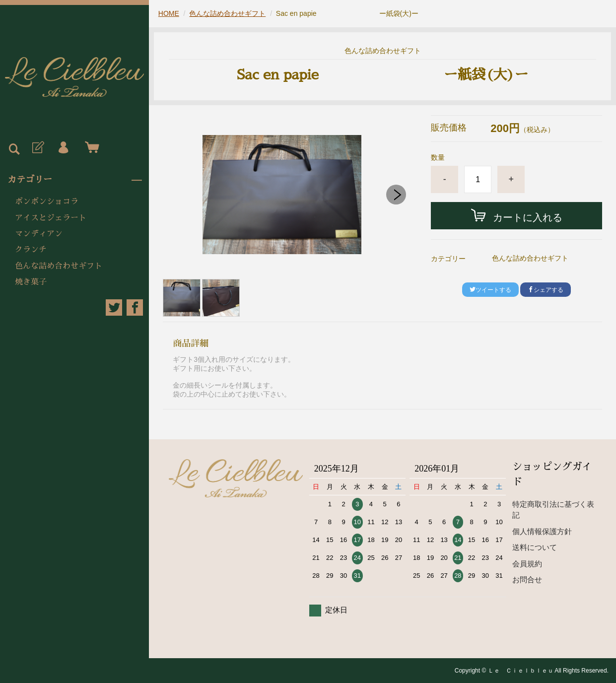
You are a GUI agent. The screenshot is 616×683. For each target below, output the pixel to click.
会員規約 (527, 564)
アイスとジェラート (51, 218)
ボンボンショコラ (47, 202)
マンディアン (39, 234)
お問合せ (527, 580)
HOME (169, 13)
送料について (535, 547)
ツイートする (490, 290)
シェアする (546, 290)
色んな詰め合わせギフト (59, 266)
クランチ (31, 250)
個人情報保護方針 (542, 531)
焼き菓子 (31, 282)
